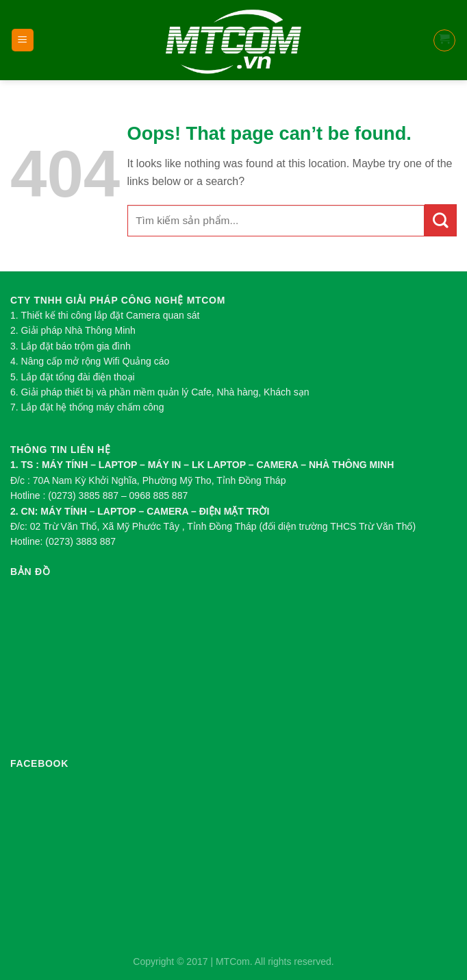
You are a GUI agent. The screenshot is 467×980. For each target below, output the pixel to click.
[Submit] (441, 220)
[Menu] (23, 40)
